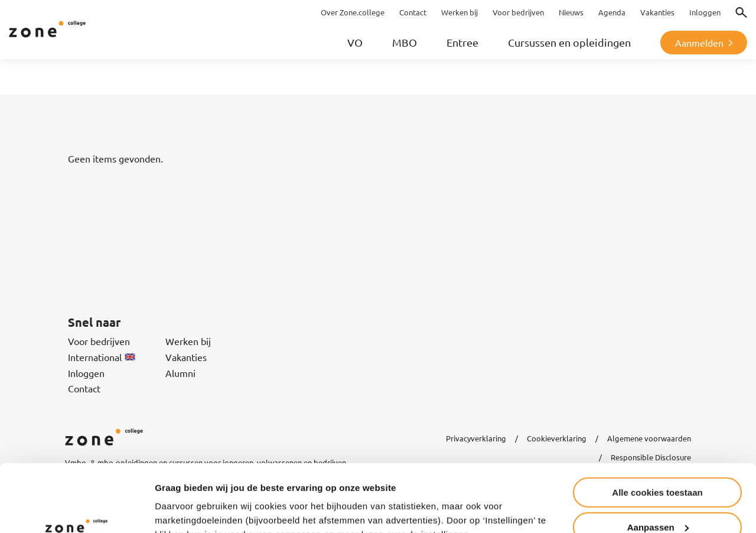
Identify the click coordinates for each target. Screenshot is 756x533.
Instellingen (180, 509)
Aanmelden (699, 43)
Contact (84, 388)
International (102, 357)
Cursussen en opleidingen (569, 42)
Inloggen (86, 373)
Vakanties (186, 357)
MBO (405, 42)
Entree (462, 42)
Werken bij (188, 341)
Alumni (180, 373)
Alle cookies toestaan (657, 435)
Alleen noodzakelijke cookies (657, 504)
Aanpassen (658, 469)
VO (355, 42)
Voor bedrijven (99, 341)
